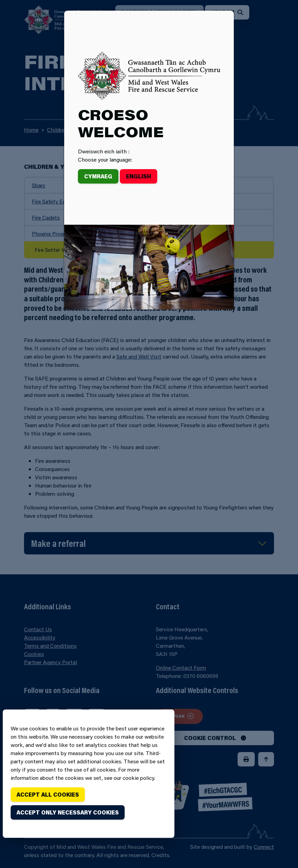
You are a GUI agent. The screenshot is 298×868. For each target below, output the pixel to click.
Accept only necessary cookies (68, 812)
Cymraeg (98, 176)
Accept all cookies (48, 794)
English (139, 176)
